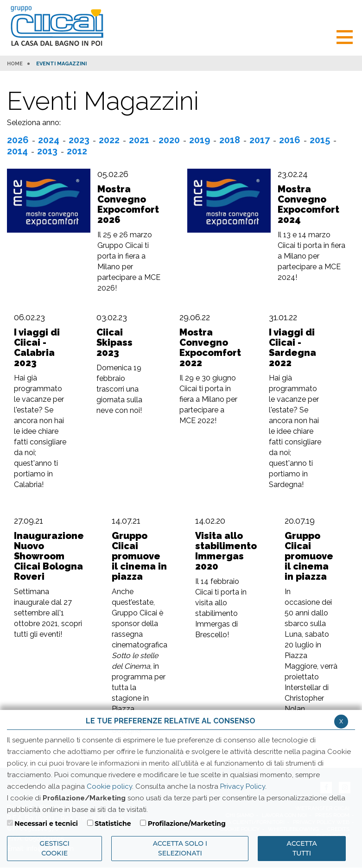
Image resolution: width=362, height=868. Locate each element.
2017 (260, 140)
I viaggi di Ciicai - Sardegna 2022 (292, 348)
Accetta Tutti (302, 848)
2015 (320, 140)
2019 (200, 140)
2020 (169, 140)
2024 (49, 140)
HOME (15, 64)
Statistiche (113, 824)
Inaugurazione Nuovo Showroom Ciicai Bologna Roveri (49, 556)
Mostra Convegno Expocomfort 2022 (210, 348)
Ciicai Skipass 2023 (114, 342)
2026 (18, 140)
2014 (17, 151)
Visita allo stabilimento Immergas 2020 (226, 551)
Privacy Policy (243, 786)
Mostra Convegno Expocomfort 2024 (308, 204)
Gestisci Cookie (55, 848)
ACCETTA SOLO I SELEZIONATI (180, 848)
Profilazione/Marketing (187, 824)
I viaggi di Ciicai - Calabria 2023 (37, 348)
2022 (109, 140)
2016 (290, 140)
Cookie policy (109, 786)
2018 (230, 140)
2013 (47, 151)
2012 (77, 151)
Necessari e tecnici (46, 824)
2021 (139, 140)
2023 (79, 140)
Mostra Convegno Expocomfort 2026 (128, 204)
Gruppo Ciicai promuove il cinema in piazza (139, 556)
